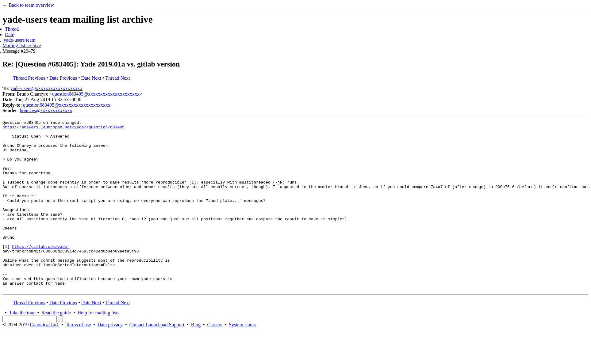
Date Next (91, 78)
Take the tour (22, 347)
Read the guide (56, 347)
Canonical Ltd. (44, 359)
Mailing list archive (22, 45)
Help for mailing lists (98, 347)
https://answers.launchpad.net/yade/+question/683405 (63, 129)
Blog (196, 359)
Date (10, 34)
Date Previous (63, 78)
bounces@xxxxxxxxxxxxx (46, 110)
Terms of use (78, 359)
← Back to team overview (28, 5)
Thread (12, 29)
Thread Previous (29, 78)
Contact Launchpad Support (157, 359)
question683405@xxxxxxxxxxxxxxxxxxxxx (96, 94)
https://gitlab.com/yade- (41, 272)
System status (242, 359)
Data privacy (110, 359)
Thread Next (117, 78)
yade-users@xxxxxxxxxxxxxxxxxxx (46, 88)
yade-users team (20, 40)
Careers (215, 359)
